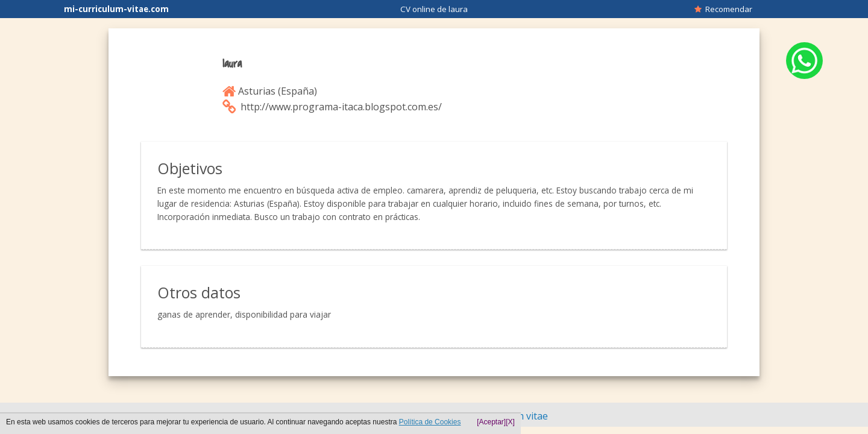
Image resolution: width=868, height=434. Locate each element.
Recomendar (723, 9)
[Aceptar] (491, 422)
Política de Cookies (430, 422)
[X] (510, 422)
